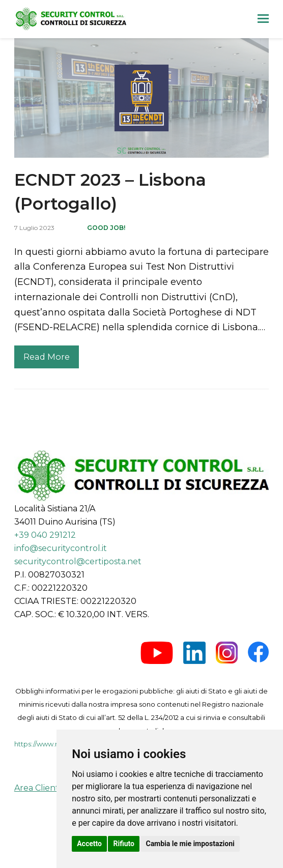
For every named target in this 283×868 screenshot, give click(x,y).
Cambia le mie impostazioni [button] (190, 844)
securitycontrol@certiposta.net (78, 561)
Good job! (106, 228)
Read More (47, 357)
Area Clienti (37, 788)
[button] (263, 19)
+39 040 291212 (45, 535)
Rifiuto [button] (124, 844)
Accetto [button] (89, 844)
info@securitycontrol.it (61, 548)
